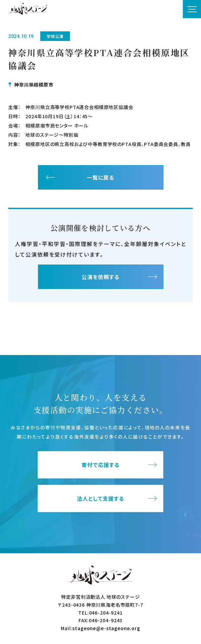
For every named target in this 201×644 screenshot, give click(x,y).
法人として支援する (100, 499)
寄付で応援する (100, 465)
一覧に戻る (100, 177)
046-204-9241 (106, 613)
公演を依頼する (100, 277)
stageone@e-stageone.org (106, 628)
